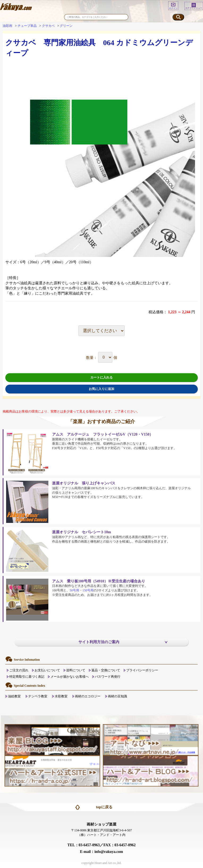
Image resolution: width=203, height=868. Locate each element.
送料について (76, 670)
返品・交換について (106, 670)
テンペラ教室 (38, 696)
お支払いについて (47, 670)
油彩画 (7, 26)
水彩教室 (61, 696)
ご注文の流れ (19, 670)
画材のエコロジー (88, 696)
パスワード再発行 (108, 677)
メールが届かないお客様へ (70, 677)
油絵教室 (14, 696)
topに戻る (104, 807)
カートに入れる (101, 377)
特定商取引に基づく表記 (27, 677)
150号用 (88, 590)
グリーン (66, 26)
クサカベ (48, 26)
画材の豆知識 (117, 696)
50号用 (74, 590)
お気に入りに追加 (101, 389)
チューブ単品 (27, 26)
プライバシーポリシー (142, 670)
